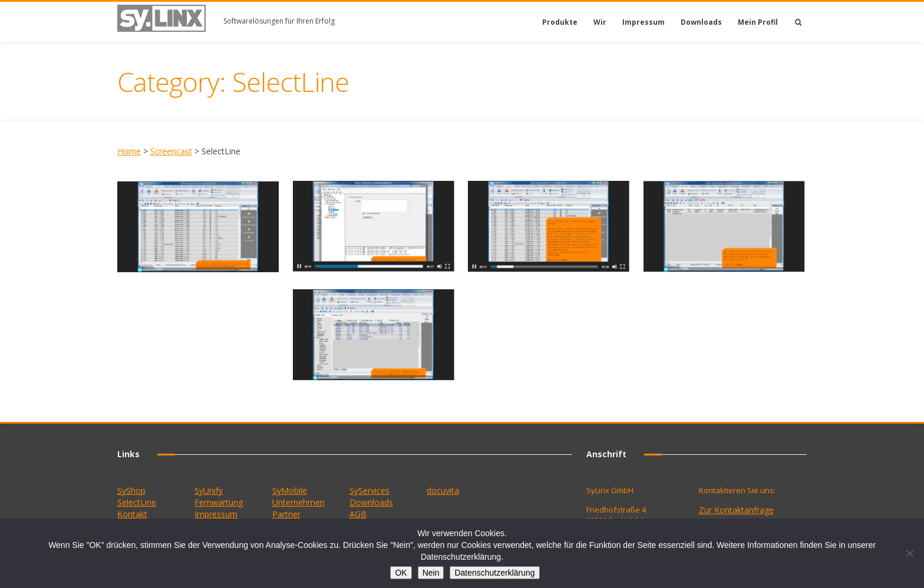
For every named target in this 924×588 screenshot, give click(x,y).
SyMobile (290, 490)
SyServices (369, 490)
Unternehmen (298, 502)
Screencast (171, 151)
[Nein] (909, 553)
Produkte (560, 22)
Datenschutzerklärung (494, 573)
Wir (600, 22)
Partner (286, 514)
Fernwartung (219, 502)
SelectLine (137, 502)
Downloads (701, 22)
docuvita (443, 490)
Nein (431, 573)
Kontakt (132, 514)
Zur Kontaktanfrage (736, 510)
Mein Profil (758, 22)
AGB (358, 514)
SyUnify (209, 490)
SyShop (131, 490)
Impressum (643, 22)
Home (129, 151)
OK (401, 573)
